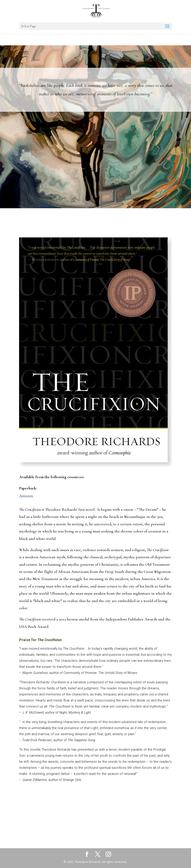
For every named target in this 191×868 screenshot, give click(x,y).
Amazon (26, 495)
